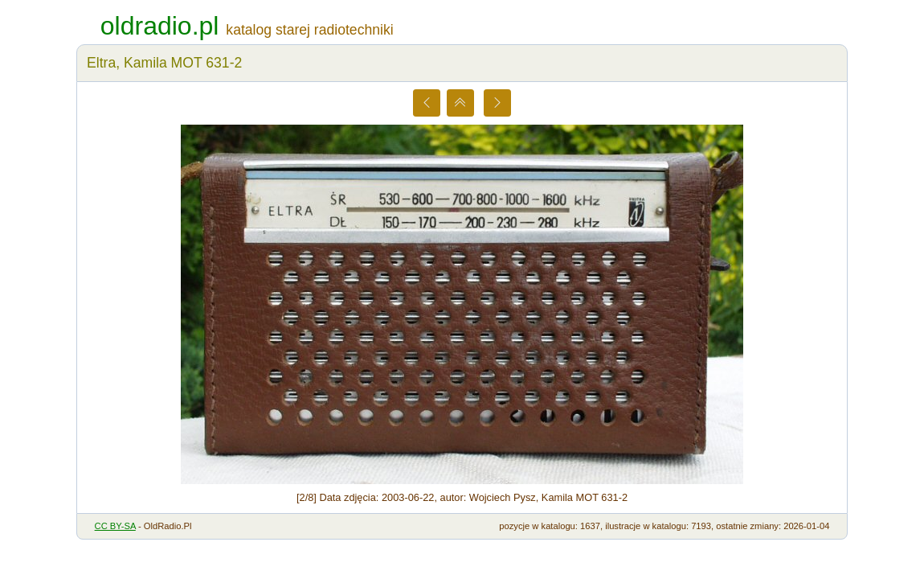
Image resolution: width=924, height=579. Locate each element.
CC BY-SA (115, 526)
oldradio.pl (160, 26)
